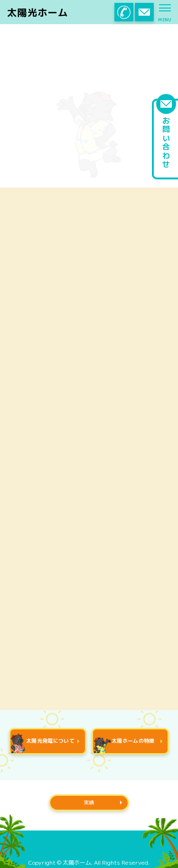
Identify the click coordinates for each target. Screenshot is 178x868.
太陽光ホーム (37, 13)
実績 (89, 803)
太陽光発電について (42, 742)
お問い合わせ (166, 134)
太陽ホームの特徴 (124, 745)
